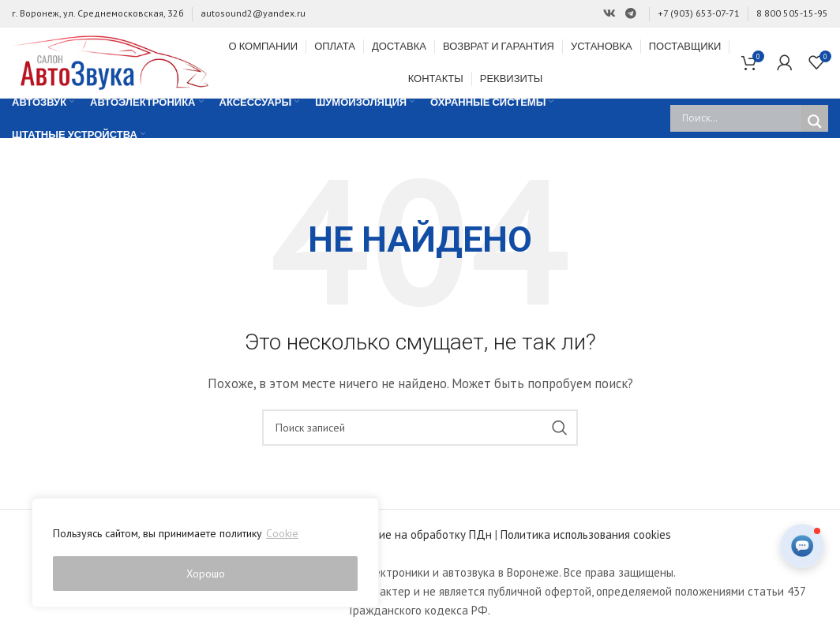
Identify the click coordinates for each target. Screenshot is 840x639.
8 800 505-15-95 (792, 13)
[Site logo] (111, 63)
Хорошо (206, 574)
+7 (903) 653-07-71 (699, 13)
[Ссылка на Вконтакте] (609, 14)
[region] (205, 553)
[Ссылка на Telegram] (631, 14)
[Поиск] (420, 431)
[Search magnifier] (815, 125)
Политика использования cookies (586, 538)
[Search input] (740, 121)
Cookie (282, 534)
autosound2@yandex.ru (253, 13)
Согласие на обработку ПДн (419, 538)
